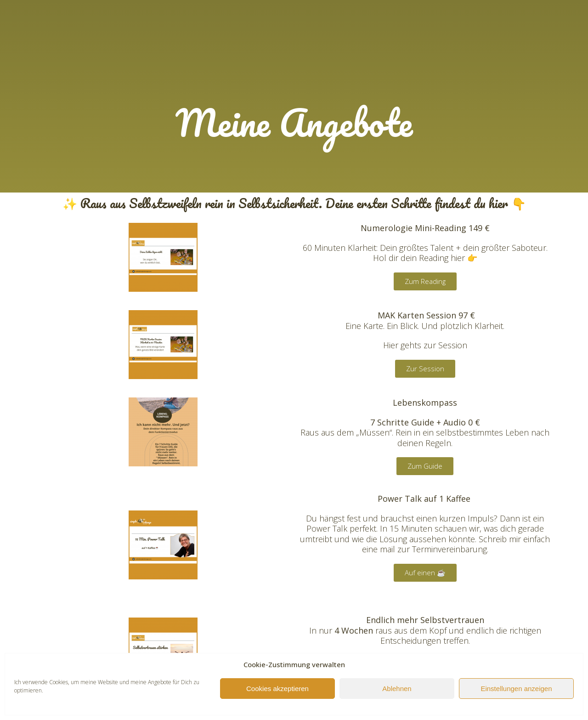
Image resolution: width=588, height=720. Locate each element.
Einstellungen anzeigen (516, 689)
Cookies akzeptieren (277, 689)
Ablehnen (397, 689)
